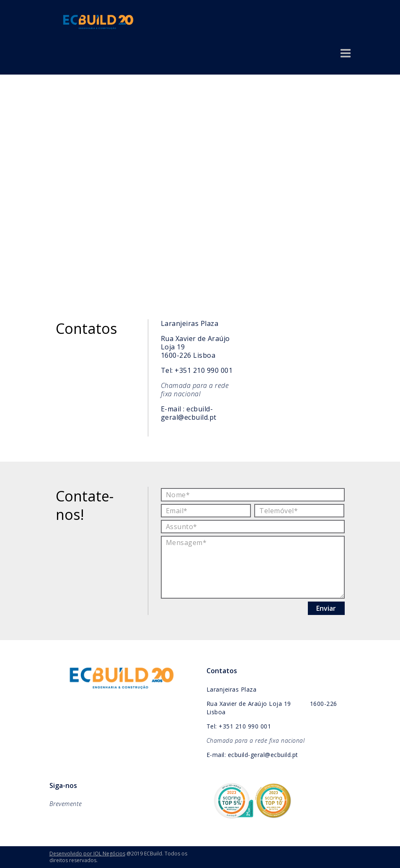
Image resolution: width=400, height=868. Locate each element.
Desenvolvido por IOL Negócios (87, 854)
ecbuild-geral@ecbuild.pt (189, 413)
